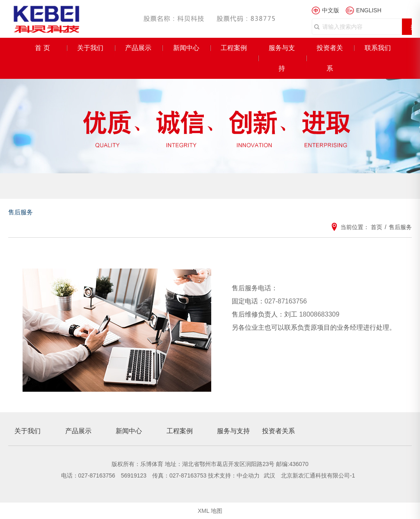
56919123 (134, 475)
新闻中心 (186, 48)
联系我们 (378, 48)
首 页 (42, 48)
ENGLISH (369, 10)
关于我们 (90, 48)
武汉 (270, 475)
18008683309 (319, 314)
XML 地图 (210, 511)
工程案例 (234, 48)
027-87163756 (286, 301)
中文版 (331, 10)
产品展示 (138, 48)
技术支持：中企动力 (234, 475)
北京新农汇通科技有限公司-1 (318, 475)
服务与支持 (282, 58)
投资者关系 (330, 58)
